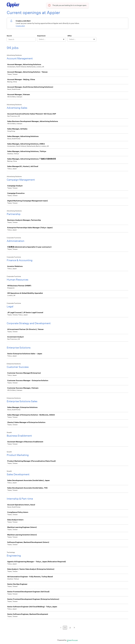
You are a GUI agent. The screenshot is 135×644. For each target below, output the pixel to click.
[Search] (21, 39)
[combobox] (39, 39)
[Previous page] (61, 628)
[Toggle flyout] (64, 39)
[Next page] (74, 628)
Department (41, 36)
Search (9, 36)
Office (70, 36)
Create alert (20, 26)
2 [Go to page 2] (70, 628)
